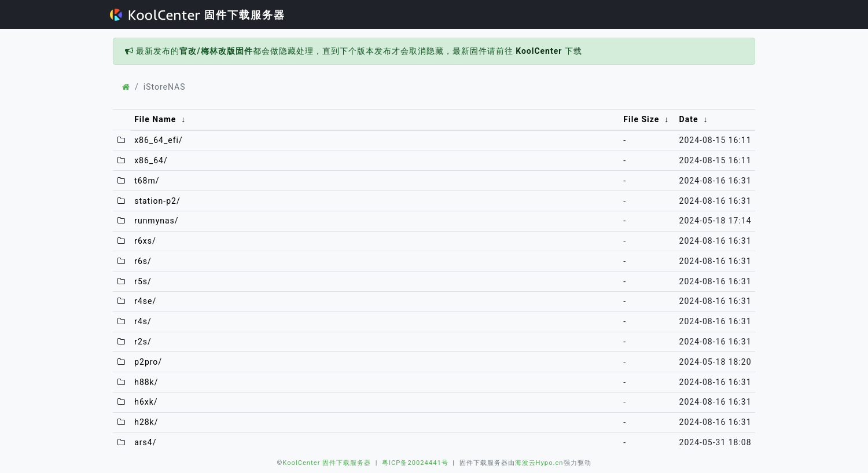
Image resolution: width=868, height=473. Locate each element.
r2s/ (143, 342)
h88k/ (146, 382)
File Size (641, 119)
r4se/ (145, 301)
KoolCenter (539, 51)
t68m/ (147, 181)
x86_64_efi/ (159, 140)
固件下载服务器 (198, 15)
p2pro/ (148, 362)
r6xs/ (145, 241)
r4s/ (143, 321)
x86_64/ (151, 160)
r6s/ (143, 261)
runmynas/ (156, 221)
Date (689, 119)
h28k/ (146, 422)
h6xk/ (146, 402)
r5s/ (143, 281)
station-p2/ (157, 201)
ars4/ (145, 442)
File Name (155, 119)
